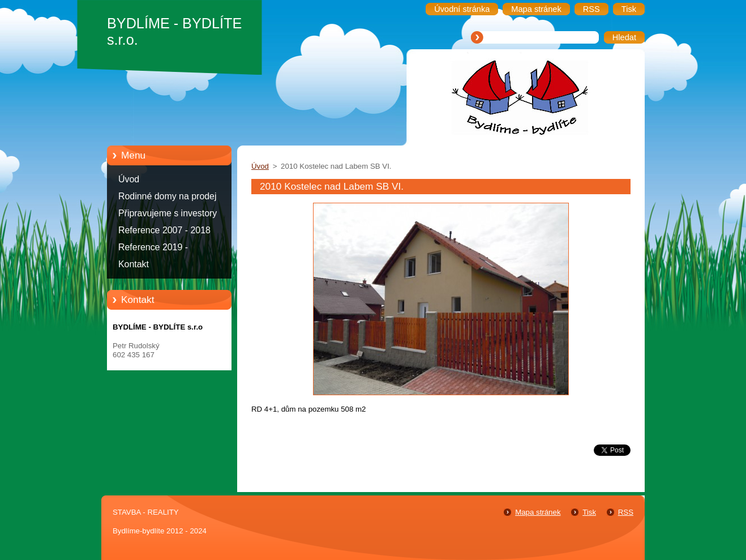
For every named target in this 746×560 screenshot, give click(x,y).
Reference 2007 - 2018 (164, 230)
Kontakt (134, 264)
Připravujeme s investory (168, 213)
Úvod (129, 179)
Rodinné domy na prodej (168, 196)
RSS (626, 512)
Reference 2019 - (153, 247)
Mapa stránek (538, 512)
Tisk (589, 512)
